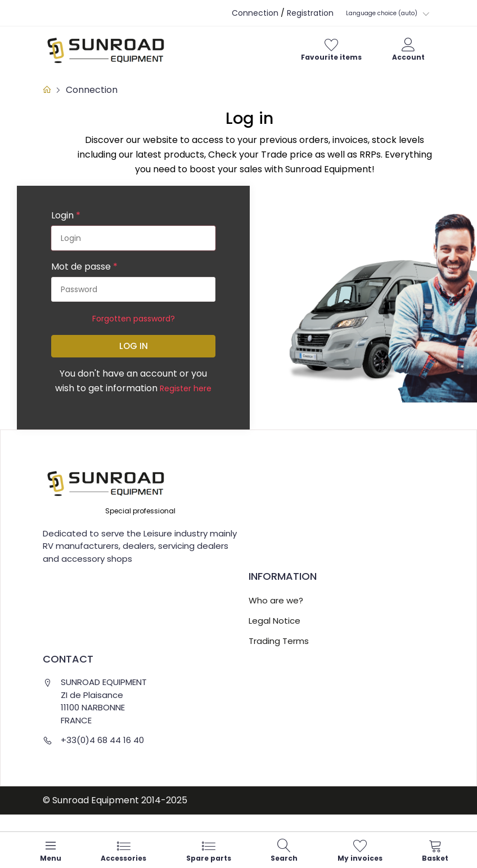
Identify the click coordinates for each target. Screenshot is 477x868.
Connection (255, 13)
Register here (186, 388)
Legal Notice (274, 621)
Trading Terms (279, 641)
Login (66, 215)
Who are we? (276, 600)
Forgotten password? (134, 319)
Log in (134, 346)
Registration (310, 13)
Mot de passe (84, 267)
